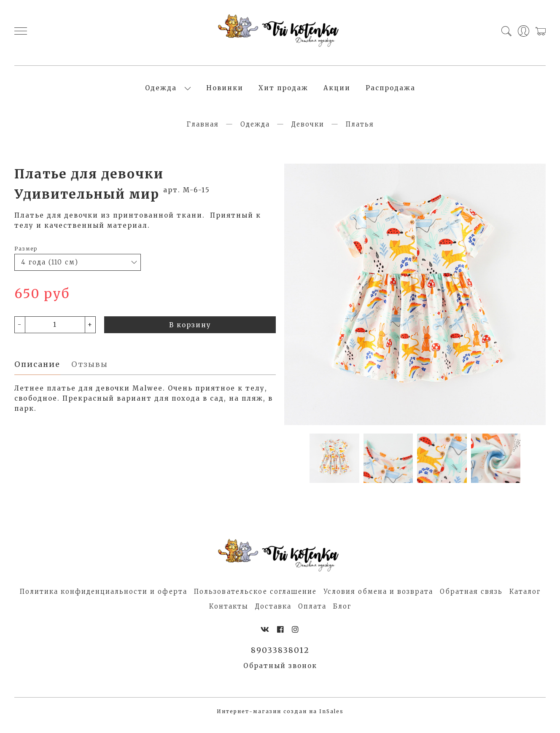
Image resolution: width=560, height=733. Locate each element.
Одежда (161, 92)
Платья (360, 131)
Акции (337, 92)
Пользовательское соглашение (255, 599)
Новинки (225, 92)
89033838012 (280, 658)
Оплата (312, 613)
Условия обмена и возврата (378, 599)
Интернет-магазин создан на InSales (280, 720)
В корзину (190, 332)
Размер (26, 256)
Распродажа (390, 92)
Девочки (308, 131)
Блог (342, 613)
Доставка (273, 613)
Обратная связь (471, 599)
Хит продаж (283, 92)
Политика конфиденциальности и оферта (104, 599)
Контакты (229, 613)
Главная (203, 131)
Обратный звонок (280, 674)
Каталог (525, 599)
